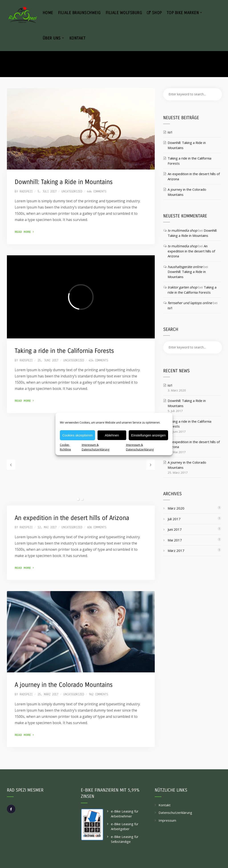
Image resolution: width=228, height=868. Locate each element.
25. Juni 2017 (48, 361)
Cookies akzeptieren (77, 435)
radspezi (26, 192)
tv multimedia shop (182, 230)
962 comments (99, 695)
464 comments (97, 192)
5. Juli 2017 (47, 192)
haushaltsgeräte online (185, 267)
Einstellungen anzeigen (148, 435)
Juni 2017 (175, 529)
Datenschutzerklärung (175, 813)
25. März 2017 (48, 695)
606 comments (97, 527)
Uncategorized (72, 192)
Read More (24, 232)
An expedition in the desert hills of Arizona (72, 518)
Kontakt (165, 805)
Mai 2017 (175, 540)
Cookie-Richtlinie (65, 447)
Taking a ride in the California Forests (64, 351)
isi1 (170, 132)
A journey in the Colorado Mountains (64, 685)
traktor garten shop (182, 287)
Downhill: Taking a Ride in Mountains (64, 182)
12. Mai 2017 (47, 527)
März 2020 (176, 508)
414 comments (99, 361)
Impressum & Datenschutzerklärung (96, 447)
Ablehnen (112, 435)
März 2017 (176, 551)
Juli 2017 (174, 519)
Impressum (167, 820)
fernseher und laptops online (190, 303)
